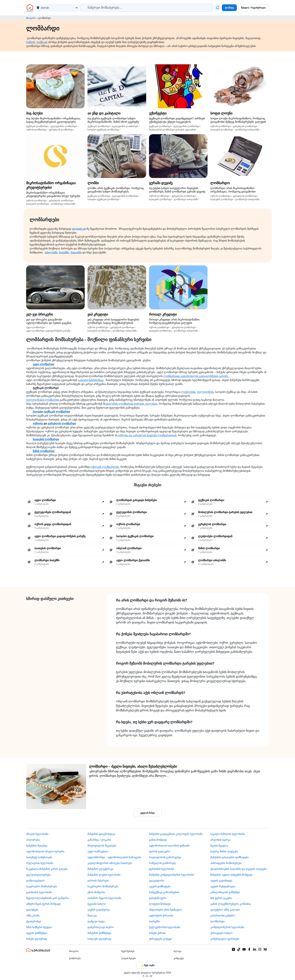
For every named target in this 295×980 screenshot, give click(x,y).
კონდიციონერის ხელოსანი (227, 927)
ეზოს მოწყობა (96, 892)
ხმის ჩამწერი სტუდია (39, 927)
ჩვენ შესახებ (128, 951)
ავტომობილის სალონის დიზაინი (169, 846)
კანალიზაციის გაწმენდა (225, 892)
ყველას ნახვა (147, 813)
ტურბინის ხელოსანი (162, 869)
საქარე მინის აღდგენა (224, 851)
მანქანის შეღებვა (37, 846)
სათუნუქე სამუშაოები (39, 857)
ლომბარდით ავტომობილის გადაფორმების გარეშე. (196, 376)
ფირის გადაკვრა (160, 851)
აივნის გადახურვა (99, 910)
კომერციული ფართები (225, 939)
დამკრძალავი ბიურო (101, 927)
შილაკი (92, 916)
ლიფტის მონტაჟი (160, 904)
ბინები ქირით (157, 933)
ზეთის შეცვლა (219, 846)
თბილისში (51, 252)
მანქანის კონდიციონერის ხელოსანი (172, 875)
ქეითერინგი (34, 921)
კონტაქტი (179, 958)
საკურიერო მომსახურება (42, 886)
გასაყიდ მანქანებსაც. (91, 380)
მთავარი (31, 18)
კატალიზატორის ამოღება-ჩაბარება (110, 863)
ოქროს (31, 42)
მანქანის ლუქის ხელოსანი (104, 875)
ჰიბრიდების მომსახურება (226, 863)
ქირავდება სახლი (221, 933)
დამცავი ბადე (96, 921)
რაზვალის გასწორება (163, 863)
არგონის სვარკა (220, 840)
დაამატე (229, 8)
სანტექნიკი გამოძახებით (164, 892)
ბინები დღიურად (37, 939)
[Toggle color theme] (147, 965)
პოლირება (33, 840)
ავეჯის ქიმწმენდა (37, 933)
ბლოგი (178, 951)
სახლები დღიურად (99, 939)
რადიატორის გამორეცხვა (165, 857)
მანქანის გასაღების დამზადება (229, 857)
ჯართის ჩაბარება (98, 881)
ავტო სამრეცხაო (98, 851)
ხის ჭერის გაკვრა (221, 898)
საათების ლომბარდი (46, 439)
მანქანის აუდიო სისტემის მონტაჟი (231, 875)
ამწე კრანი (33, 916)
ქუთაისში (76, 252)
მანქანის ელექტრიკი (100, 869)
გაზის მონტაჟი (158, 840)
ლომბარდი (217, 921)
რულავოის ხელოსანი (40, 863)
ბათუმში (64, 252)
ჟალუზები (32, 910)
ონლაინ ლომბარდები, (105, 467)
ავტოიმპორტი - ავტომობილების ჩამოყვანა (114, 857)
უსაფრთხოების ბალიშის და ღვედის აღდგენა (239, 869)
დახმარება (75, 958)
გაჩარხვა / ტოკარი (99, 840)
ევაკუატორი (157, 881)
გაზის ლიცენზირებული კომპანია (231, 904)
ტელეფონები (205, 392)
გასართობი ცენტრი (222, 916)
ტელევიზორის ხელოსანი (165, 927)
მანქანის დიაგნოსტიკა (101, 834)
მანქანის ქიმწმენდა (99, 933)
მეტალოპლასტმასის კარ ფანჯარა (47, 898)
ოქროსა (38, 423)
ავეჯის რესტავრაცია (223, 886)
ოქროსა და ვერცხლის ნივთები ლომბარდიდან (147, 435)
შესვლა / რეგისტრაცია (253, 8)
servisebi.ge (79, 229)
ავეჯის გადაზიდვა (221, 881)
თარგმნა (154, 921)
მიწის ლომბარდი (44, 451)
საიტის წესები (129, 958)
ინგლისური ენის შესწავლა (166, 910)
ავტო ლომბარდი (43, 364)
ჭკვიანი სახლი (97, 904)
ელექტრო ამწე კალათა (225, 910)
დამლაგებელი (35, 881)
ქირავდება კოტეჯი (160, 939)
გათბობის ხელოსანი (39, 892)
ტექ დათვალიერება (38, 875)
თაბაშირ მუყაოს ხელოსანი (104, 898)
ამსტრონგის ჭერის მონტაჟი (43, 904)
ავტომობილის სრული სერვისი (45, 851)
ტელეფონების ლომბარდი (43, 400)
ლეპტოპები (188, 392)
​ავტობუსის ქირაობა (161, 916)
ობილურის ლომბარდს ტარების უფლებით (131, 404)
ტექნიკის (42, 42)
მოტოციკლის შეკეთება (102, 846)
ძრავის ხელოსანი (37, 834)
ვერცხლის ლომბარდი (62, 423)
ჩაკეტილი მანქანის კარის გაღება (47, 869)
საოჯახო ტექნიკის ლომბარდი (51, 412)
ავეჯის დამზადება (160, 886)
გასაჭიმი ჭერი (158, 898)
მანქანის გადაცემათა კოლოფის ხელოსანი (176, 834)
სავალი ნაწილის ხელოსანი (228, 834)
